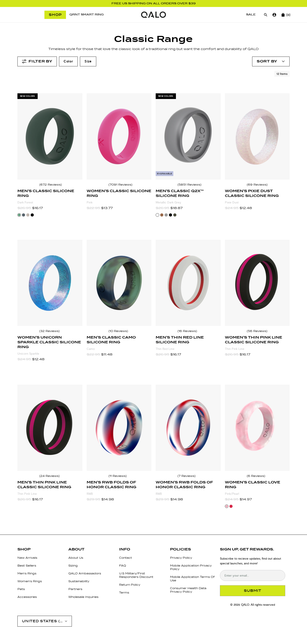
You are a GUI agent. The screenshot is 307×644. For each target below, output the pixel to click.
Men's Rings (27, 573)
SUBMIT (253, 591)
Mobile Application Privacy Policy (191, 567)
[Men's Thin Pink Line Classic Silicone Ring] (50, 428)
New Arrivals (27, 558)
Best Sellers (27, 566)
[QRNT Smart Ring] (87, 15)
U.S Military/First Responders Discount (136, 575)
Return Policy (130, 585)
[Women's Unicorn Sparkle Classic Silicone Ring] (50, 283)
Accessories (27, 597)
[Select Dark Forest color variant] (19, 215)
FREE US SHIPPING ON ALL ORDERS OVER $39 (154, 3)
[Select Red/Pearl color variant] (231, 506)
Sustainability (79, 581)
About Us (76, 558)
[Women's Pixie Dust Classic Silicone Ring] (257, 136)
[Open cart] (283, 15)
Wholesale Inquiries (83, 597)
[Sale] (251, 15)
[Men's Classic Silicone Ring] (50, 136)
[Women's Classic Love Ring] (257, 428)
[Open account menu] (271, 61)
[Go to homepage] (153, 15)
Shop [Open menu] (55, 15)
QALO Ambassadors (85, 573)
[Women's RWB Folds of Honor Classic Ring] (188, 428)
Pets (21, 589)
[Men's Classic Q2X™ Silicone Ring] (188, 136)
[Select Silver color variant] (166, 215)
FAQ (123, 566)
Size (88, 61)
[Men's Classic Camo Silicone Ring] (119, 283)
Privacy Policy (181, 558)
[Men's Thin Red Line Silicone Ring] (188, 283)
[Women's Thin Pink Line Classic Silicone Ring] (257, 283)
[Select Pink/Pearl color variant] (227, 506)
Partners (75, 589)
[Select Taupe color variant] (28, 215)
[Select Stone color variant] (24, 215)
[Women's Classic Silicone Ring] (119, 136)
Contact (126, 558)
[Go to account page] (274, 15)
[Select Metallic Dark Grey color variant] (157, 215)
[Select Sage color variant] (175, 215)
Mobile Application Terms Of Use (192, 579)
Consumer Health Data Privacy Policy (188, 590)
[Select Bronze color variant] (162, 215)
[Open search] (266, 15)
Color (68, 61)
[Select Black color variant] (32, 215)
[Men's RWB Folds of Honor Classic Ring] (119, 428)
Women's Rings (30, 581)
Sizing (73, 566)
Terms (124, 593)
